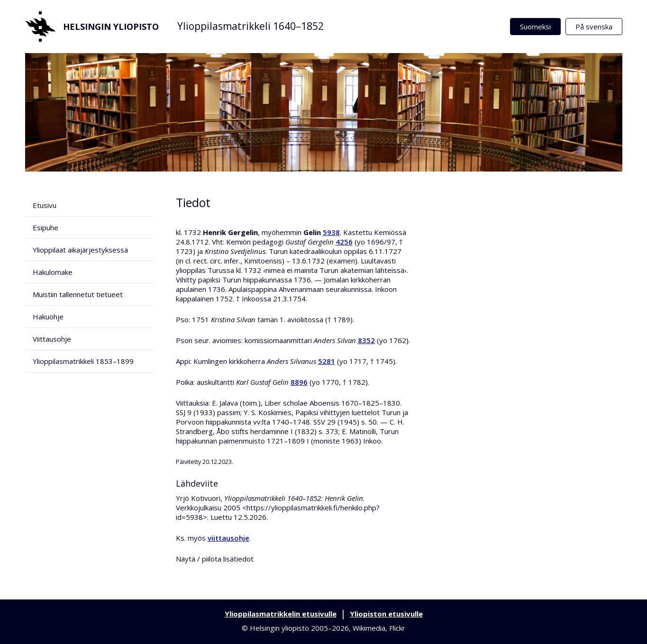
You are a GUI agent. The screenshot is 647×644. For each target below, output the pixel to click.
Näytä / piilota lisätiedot (215, 559)
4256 (344, 242)
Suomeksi (535, 27)
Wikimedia (369, 628)
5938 (331, 232)
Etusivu (45, 205)
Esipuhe (46, 227)
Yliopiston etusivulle (386, 614)
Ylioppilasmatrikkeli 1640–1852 (251, 26)
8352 (366, 340)
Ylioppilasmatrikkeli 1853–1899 (83, 361)
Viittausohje (52, 339)
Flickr (397, 628)
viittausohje (228, 538)
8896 (299, 382)
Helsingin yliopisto (92, 27)
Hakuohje (48, 317)
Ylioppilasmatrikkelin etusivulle (281, 614)
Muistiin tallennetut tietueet (78, 294)
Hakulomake (53, 272)
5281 (327, 361)
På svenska (594, 27)
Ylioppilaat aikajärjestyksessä (80, 250)
